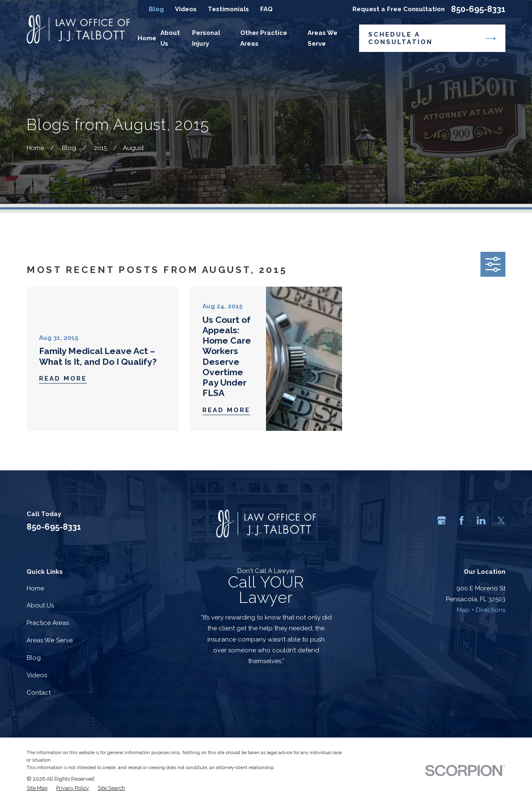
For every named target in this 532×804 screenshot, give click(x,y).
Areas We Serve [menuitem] (323, 38)
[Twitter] (501, 520)
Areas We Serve (50, 640)
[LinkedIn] (481, 520)
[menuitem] (37, 788)
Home (35, 588)
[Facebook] (462, 520)
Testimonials (228, 9)
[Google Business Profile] (442, 520)
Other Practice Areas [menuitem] (264, 38)
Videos (186, 9)
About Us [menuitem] (170, 38)
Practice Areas (48, 623)
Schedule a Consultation (432, 38)
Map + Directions (481, 610)
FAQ (266, 9)
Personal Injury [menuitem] (206, 38)
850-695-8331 (478, 9)
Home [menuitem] (147, 38)
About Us (40, 605)
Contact (39, 693)
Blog (156, 9)
